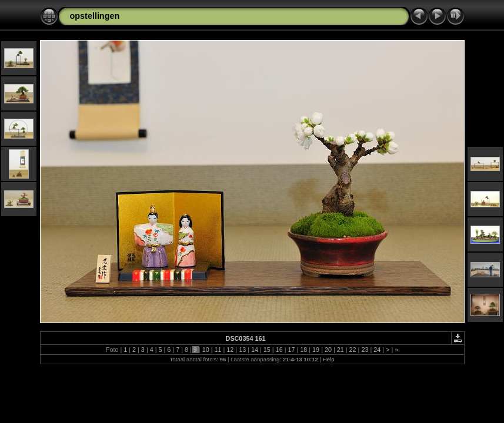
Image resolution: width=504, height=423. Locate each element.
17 (291, 350)
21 (341, 350)
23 (365, 350)
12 (230, 350)
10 (206, 350)
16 (279, 350)
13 (242, 350)
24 (377, 350)
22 (353, 350)
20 (328, 350)
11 (218, 350)
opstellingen (95, 16)
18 (303, 350)
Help (329, 359)
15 (267, 350)
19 (316, 350)
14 (255, 350)
